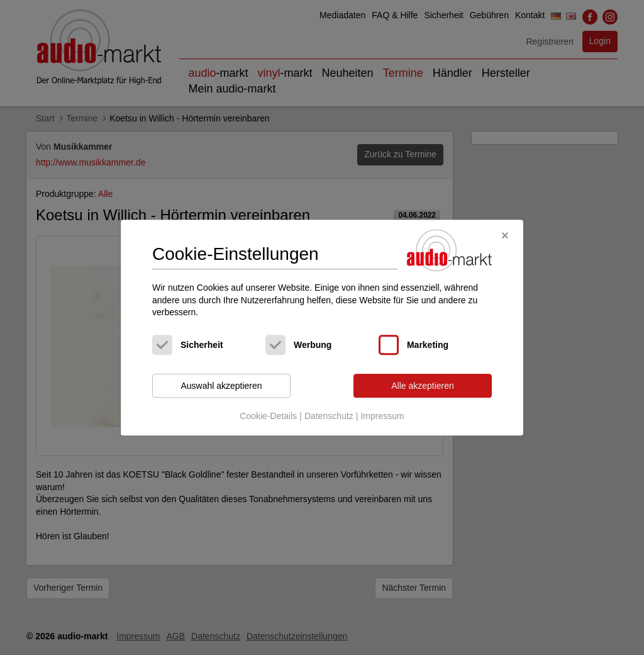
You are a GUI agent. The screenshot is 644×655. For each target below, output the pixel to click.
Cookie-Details (268, 417)
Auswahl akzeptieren (221, 386)
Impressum (382, 417)
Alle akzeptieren (423, 386)
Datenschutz (329, 417)
